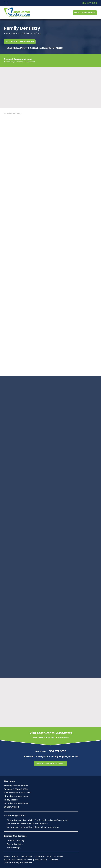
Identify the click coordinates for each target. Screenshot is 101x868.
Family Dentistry (15, 844)
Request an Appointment (85, 13)
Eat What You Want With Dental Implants (27, 824)
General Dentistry (15, 841)
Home (7, 856)
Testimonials (26, 856)
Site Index (58, 856)
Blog (49, 856)
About (15, 856)
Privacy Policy (41, 860)
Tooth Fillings (13, 848)
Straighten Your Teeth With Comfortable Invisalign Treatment (37, 820)
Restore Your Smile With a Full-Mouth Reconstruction (33, 827)
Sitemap (54, 860)
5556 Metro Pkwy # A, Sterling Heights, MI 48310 (35, 48)
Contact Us (40, 856)
